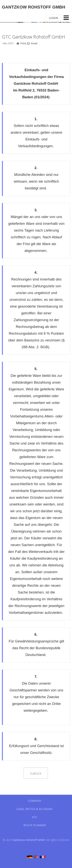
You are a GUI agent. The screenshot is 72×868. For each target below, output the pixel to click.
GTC (35, 817)
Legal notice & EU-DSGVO (34, 809)
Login (53, 18)
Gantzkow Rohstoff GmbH (29, 840)
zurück (36, 773)
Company (35, 801)
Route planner (35, 825)
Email (32, 43)
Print (21, 43)
